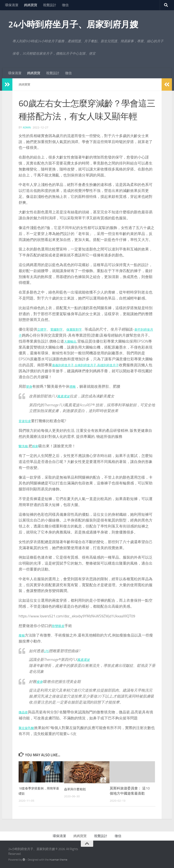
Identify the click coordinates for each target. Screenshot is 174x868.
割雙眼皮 (60, 626)
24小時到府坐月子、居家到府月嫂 (73, 25)
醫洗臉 (25, 446)
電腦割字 (60, 329)
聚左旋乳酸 (28, 728)
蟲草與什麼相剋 (76, 789)
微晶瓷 (24, 712)
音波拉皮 (26, 421)
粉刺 (38, 446)
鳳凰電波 (65, 396)
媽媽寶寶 (31, 5)
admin (27, 127)
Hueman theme (58, 859)
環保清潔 (12, 5)
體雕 (74, 386)
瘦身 (40, 681)
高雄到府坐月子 (126, 365)
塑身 (30, 386)
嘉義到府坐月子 (73, 365)
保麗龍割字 (80, 329)
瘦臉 (22, 635)
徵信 (65, 5)
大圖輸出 (83, 341)
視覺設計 (50, 5)
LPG (47, 651)
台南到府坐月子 (99, 365)
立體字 (43, 329)
